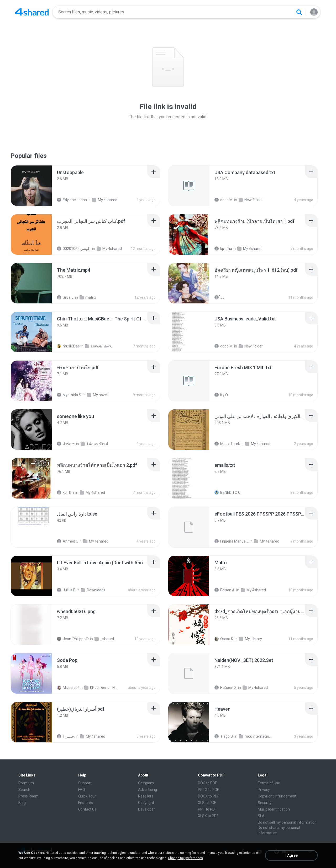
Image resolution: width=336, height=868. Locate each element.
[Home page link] (32, 12)
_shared (104, 639)
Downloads (93, 590)
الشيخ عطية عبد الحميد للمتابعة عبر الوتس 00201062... (74, 249)
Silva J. (66, 297)
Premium (26, 783)
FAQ (82, 790)
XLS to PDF (207, 803)
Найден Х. (226, 688)
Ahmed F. (67, 541)
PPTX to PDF (208, 790)
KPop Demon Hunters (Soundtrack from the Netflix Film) (101, 688)
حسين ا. (66, 736)
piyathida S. (69, 395)
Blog (22, 803)
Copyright (146, 803)
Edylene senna (72, 200)
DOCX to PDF (209, 796)
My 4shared (105, 200)
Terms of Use (269, 783)
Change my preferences (185, 858)
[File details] (31, 186)
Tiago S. (224, 736)
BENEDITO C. (228, 492)
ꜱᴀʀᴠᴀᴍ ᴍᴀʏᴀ (98, 346)
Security (265, 803)
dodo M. (224, 200)
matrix (88, 297)
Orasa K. (224, 639)
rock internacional (256, 736)
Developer (146, 809)
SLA (261, 816)
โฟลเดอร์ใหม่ (94, 444)
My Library (251, 639)
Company (146, 783)
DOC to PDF (207, 783)
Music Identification (274, 809)
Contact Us (87, 809)
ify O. (221, 395)
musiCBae (68, 346)
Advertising (148, 790)
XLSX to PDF (208, 816)
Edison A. (225, 590)
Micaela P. (68, 688)
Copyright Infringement (277, 796)
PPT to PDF (207, 809)
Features (86, 803)
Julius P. (66, 590)
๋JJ (219, 297)
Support (85, 783)
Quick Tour (87, 796)
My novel (97, 395)
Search (24, 790)
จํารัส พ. (66, 444)
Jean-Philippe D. (73, 639)
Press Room (28, 796)
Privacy (264, 790)
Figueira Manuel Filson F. (232, 541)
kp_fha (223, 249)
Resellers (146, 796)
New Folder (251, 200)
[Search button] (299, 12)
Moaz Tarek (227, 444)
